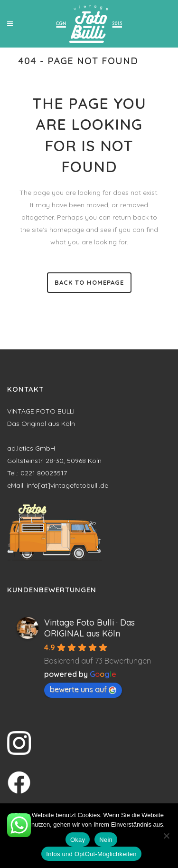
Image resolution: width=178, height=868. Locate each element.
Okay (78, 840)
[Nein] (166, 836)
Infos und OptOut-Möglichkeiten (91, 854)
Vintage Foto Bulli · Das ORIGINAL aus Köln (89, 628)
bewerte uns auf (83, 689)
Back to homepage (89, 282)
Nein (106, 840)
